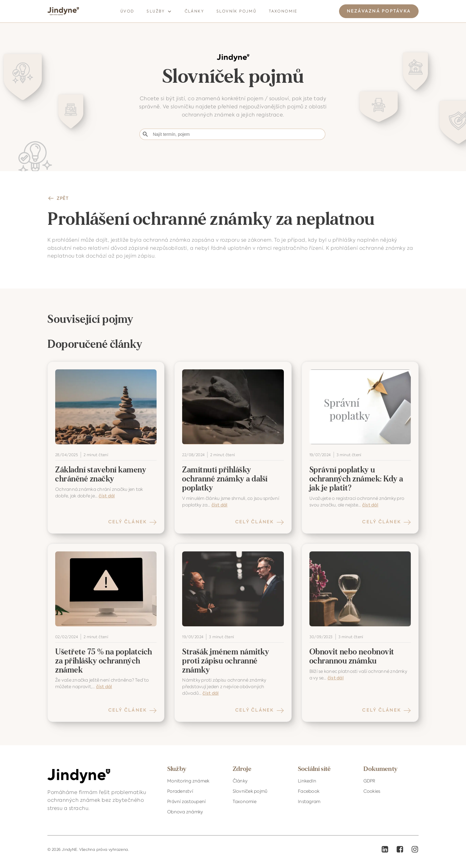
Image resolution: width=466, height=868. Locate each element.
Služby (159, 11)
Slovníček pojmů (250, 791)
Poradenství (180, 791)
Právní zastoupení (186, 801)
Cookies (372, 791)
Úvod (127, 11)
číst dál (107, 496)
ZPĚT (63, 198)
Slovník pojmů (236, 11)
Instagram (309, 801)
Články (194, 11)
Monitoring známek (188, 781)
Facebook (309, 791)
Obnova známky (185, 812)
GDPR (369, 781)
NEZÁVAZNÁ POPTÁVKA (379, 11)
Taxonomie (283, 11)
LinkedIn (307, 781)
